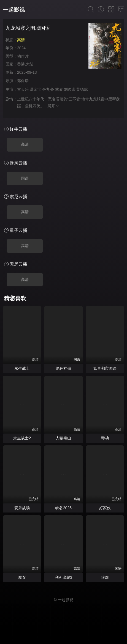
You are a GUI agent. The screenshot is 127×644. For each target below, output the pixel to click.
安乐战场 (22, 508)
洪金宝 (36, 89)
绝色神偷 (63, 368)
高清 (25, 144)
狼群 (105, 577)
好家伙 (105, 508)
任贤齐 (48, 89)
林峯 (59, 89)
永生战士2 (22, 438)
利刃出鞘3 (64, 577)
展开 (53, 106)
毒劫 (105, 438)
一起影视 (14, 10)
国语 (25, 178)
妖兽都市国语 (105, 368)
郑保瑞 (23, 81)
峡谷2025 (63, 508)
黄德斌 (82, 89)
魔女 (22, 577)
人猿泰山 (63, 438)
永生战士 (22, 368)
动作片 (23, 56)
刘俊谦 (70, 89)
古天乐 (23, 89)
